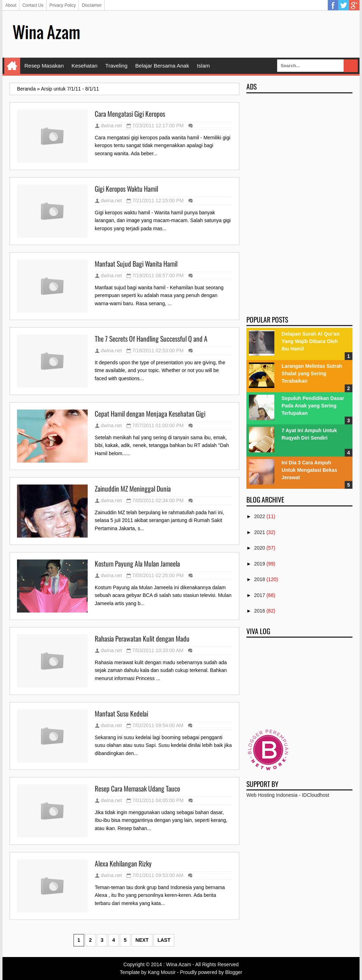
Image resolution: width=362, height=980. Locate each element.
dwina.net (111, 126)
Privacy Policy (63, 5)
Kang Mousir (162, 972)
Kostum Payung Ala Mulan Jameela (137, 564)
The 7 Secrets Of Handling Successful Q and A (151, 339)
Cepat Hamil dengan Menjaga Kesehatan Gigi (150, 414)
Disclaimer (92, 5)
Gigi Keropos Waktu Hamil (126, 189)
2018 (260, 579)
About (11, 5)
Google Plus (354, 5)
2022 (260, 516)
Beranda (26, 89)
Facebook (333, 5)
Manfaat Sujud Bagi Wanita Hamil (136, 264)
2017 (260, 595)
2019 (260, 564)
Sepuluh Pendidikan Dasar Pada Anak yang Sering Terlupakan (313, 406)
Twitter (344, 5)
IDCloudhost (316, 795)
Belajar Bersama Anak (162, 66)
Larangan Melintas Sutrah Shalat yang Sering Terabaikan (312, 373)
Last (164, 940)
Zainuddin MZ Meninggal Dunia (133, 489)
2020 (260, 548)
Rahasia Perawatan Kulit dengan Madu (142, 639)
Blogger (234, 972)
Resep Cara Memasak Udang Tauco (137, 789)
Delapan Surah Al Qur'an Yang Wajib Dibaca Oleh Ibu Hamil (311, 341)
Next (142, 940)
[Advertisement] (224, 34)
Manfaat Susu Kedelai (121, 714)
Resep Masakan (44, 66)
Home (12, 66)
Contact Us (33, 5)
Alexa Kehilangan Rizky (123, 864)
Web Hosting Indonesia (272, 795)
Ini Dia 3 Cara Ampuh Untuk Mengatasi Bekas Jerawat (310, 470)
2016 (260, 611)
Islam (203, 66)
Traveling (116, 66)
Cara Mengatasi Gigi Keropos (130, 114)
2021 (260, 532)
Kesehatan (84, 66)
